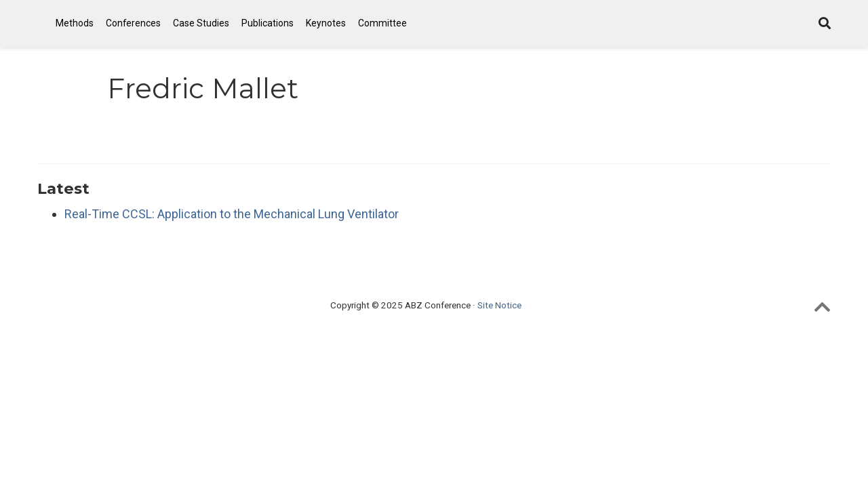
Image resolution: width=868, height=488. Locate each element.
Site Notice (499, 305)
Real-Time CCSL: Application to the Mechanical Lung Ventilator (232, 214)
